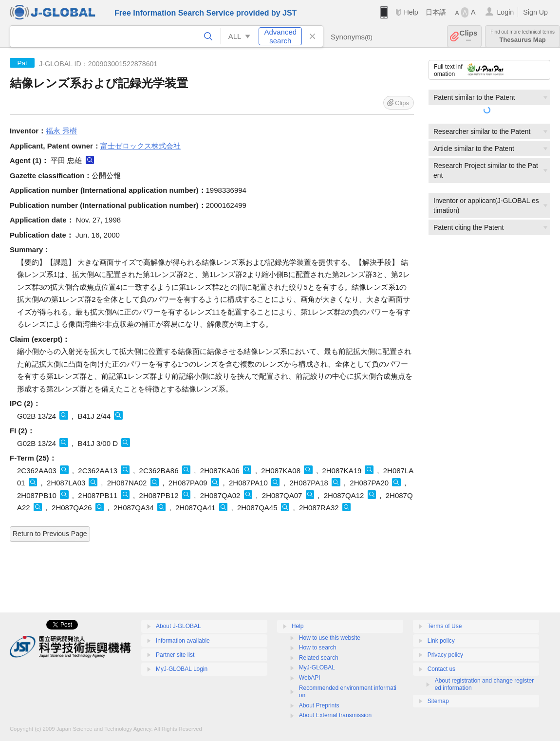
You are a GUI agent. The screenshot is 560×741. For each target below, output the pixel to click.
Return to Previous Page (50, 534)
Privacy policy (445, 655)
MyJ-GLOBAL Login (182, 669)
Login (505, 12)
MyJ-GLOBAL (317, 667)
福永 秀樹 (61, 131)
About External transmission (335, 715)
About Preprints (319, 705)
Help (411, 12)
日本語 (436, 12)
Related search (319, 658)
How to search (318, 648)
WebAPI (310, 678)
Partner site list (175, 655)
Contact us (441, 669)
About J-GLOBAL (178, 626)
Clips (469, 36)
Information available (183, 641)
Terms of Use (445, 626)
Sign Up (535, 12)
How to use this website (330, 638)
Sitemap (438, 701)
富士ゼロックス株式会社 (140, 146)
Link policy (441, 641)
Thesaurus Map (523, 36)
